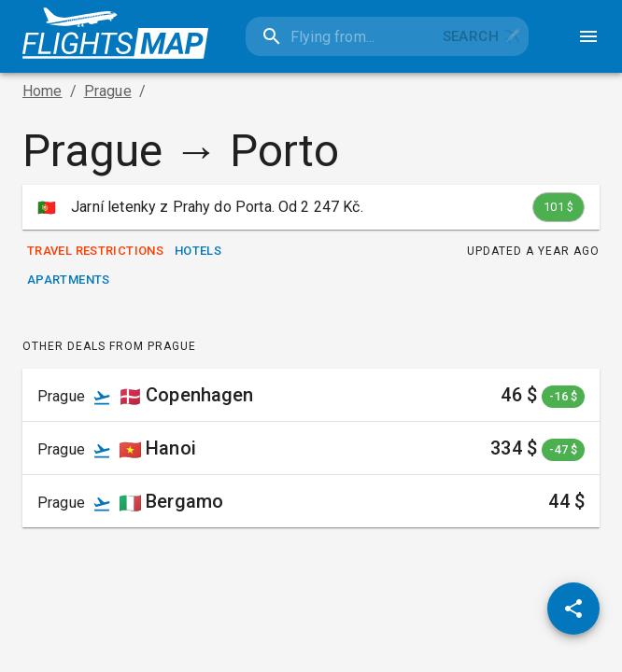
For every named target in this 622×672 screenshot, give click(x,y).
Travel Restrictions (95, 252)
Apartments (69, 280)
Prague (108, 91)
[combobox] (340, 36)
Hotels (198, 252)
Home (42, 91)
